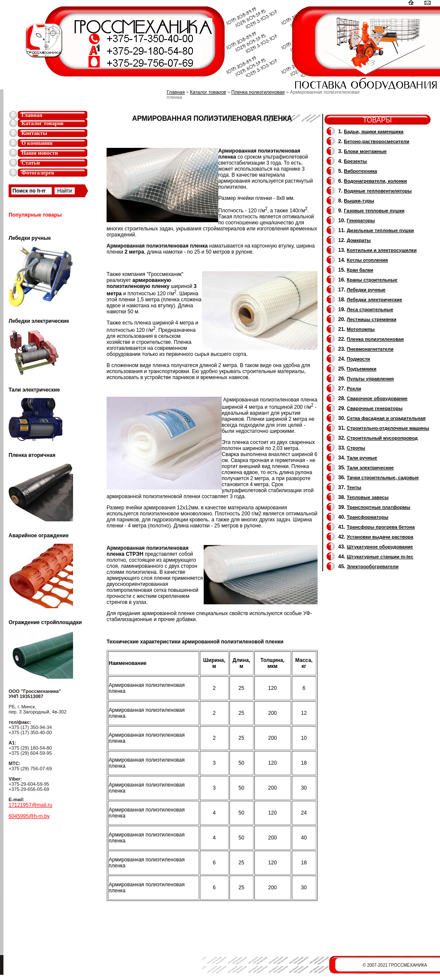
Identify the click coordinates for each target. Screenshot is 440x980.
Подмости (358, 359)
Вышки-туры (359, 201)
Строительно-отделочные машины (388, 428)
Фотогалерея (38, 173)
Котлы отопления (367, 260)
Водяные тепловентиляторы (378, 191)
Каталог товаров (43, 123)
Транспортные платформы (379, 507)
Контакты (34, 133)
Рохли (354, 389)
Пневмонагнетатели (370, 349)
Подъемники (362, 369)
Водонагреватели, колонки (375, 181)
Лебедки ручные (366, 290)
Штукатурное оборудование (380, 547)
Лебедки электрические (374, 300)
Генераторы (361, 220)
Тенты (354, 487)
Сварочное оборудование (377, 398)
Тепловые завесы (368, 497)
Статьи (31, 163)
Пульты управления (370, 379)
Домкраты (359, 240)
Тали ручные (362, 458)
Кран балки (360, 270)
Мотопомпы (361, 329)
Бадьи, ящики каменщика (374, 132)
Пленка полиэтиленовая (258, 92)
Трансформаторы (368, 517)
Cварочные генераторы (375, 408)
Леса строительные (370, 309)
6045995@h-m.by (29, 816)
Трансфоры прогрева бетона (381, 527)
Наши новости (40, 153)
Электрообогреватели (373, 567)
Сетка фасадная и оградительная (386, 418)
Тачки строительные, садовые (383, 478)
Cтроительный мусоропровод (382, 438)
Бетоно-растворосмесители (376, 141)
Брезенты (355, 161)
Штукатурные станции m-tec (380, 557)
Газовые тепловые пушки (374, 211)
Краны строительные (372, 280)
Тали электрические (370, 468)
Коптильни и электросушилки (382, 250)
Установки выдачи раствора (380, 537)
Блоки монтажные (365, 151)
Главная (32, 115)
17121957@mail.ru (31, 805)
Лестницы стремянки (371, 319)
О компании (37, 143)
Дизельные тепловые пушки (380, 230)
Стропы (356, 448)
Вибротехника (360, 171)
